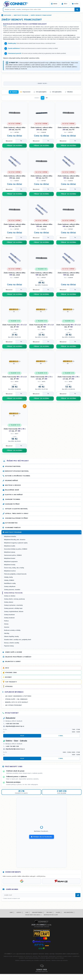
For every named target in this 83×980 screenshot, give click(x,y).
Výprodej (9, 686)
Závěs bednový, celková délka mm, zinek (41, 129)
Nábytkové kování (10, 558)
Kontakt (19, 912)
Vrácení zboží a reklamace (33, 915)
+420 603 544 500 (12, 724)
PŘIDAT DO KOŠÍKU (15, 146)
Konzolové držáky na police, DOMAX (16, 549)
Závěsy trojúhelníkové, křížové (14, 612)
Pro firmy (49, 912)
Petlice (6, 621)
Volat (22, 736)
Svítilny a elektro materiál (16, 509)
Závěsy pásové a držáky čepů (13, 608)
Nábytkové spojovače (11, 562)
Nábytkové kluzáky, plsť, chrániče (15, 540)
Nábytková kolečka (10, 537)
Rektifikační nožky (10, 583)
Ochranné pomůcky (13, 528)
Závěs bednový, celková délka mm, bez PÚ (15, 129)
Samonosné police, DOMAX (13, 555)
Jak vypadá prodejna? (13, 705)
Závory (6, 624)
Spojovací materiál (13, 466)
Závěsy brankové (9, 615)
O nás (27, 912)
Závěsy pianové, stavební (12, 590)
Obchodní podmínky (37, 912)
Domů (11, 912)
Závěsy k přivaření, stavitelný (13, 605)
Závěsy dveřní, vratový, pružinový (14, 599)
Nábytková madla (10, 546)
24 (43, 98)
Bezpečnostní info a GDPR (51, 915)
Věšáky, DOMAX (9, 580)
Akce (7, 668)
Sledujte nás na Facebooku (42, 837)
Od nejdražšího (57, 92)
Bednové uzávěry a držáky (12, 630)
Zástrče (7, 627)
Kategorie (8, 15)
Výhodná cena (11, 673)
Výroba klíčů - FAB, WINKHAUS (16, 699)
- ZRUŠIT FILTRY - (42, 84)
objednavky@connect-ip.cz (15, 726)
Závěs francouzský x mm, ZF (15, 326)
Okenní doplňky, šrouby (11, 637)
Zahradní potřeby (12, 504)
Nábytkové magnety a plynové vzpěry (16, 543)
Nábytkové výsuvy (10, 552)
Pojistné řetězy (9, 646)
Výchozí (15, 92)
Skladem (70, 92)
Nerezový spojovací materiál (17, 471)
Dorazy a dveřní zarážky (12, 643)
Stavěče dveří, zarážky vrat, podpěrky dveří (18, 640)
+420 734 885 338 (12, 746)
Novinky (8, 677)
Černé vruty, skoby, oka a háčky (14, 568)
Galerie (58, 912)
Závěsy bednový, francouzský (41, 15)
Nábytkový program (21, 15)
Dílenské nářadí (11, 481)
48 (47, 98)
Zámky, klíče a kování (13, 652)
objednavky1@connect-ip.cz (15, 749)
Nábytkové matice (10, 571)
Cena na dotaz (15, 136)
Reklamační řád (68, 912)
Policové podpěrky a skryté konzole (15, 574)
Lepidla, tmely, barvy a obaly (17, 513)
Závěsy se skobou (10, 596)
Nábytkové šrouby (10, 565)
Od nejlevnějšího (41, 92)
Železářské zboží (12, 490)
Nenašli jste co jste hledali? (17, 702)
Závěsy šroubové (9, 618)
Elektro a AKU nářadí (14, 495)
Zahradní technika (13, 499)
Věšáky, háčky (8, 577)
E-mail (61, 736)
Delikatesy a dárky (13, 662)
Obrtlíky (7, 633)
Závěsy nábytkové (10, 587)
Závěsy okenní (9, 602)
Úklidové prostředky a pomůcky (18, 657)
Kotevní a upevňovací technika (18, 476)
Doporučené (26, 92)
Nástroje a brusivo (13, 485)
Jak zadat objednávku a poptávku (18, 696)
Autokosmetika (11, 523)
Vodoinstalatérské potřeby (17, 518)
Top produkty (11, 682)
